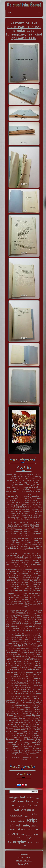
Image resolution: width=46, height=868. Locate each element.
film (34, 815)
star (23, 835)
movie (14, 833)
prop (24, 845)
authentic (13, 829)
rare (21, 801)
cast (37, 802)
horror (30, 801)
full (16, 810)
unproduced (16, 816)
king (36, 829)
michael (13, 822)
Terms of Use (24, 864)
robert (21, 821)
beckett (32, 805)
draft (13, 801)
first (23, 838)
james (27, 816)
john (37, 834)
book (14, 805)
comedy (22, 806)
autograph (30, 825)
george (30, 829)
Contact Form (24, 857)
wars (38, 842)
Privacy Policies (24, 861)
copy (37, 798)
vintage (22, 829)
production (29, 835)
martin (30, 798)
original (28, 810)
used (31, 842)
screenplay (17, 841)
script (32, 820)
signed (15, 825)
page (29, 837)
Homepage (24, 854)
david (18, 838)
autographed (17, 797)
